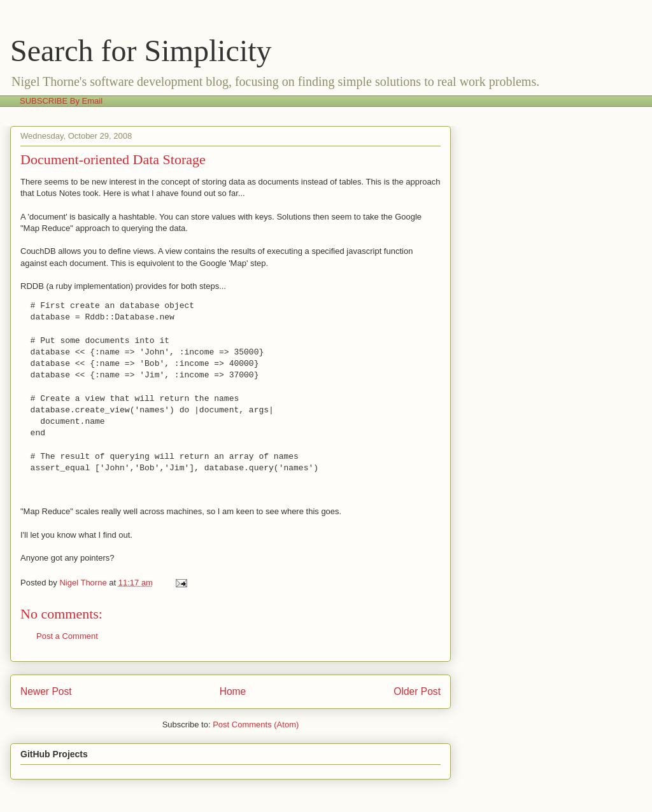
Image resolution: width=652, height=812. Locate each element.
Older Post (417, 691)
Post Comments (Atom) (256, 724)
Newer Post (46, 691)
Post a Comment (67, 636)
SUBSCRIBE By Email (61, 101)
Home (233, 691)
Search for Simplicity (141, 51)
